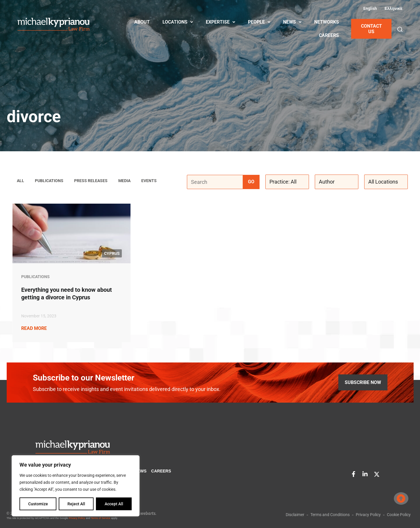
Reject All (76, 504)
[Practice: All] (287, 182)
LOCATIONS (178, 22)
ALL (20, 181)
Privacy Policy (77, 518)
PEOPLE (259, 22)
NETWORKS (327, 22)
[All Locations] (386, 182)
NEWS (292, 22)
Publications (49, 181)
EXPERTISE (220, 22)
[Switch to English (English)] (370, 8)
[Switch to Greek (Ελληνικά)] (393, 8)
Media (124, 181)
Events (149, 181)
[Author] (337, 182)
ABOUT (142, 22)
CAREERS (329, 35)
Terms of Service (100, 518)
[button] (400, 29)
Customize (38, 504)
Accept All (114, 504)
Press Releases (91, 181)
